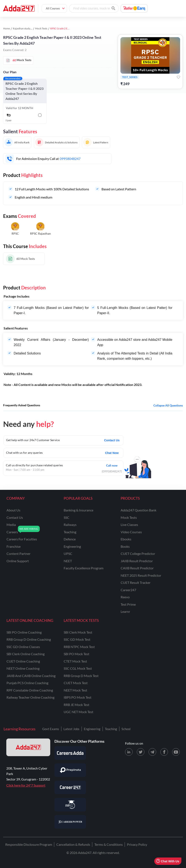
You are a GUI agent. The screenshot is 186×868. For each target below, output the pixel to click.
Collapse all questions (168, 405)
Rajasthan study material (26, 28)
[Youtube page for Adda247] (176, 752)
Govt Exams (51, 729)
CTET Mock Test (75, 661)
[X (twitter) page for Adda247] (141, 752)
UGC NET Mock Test (78, 712)
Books (125, 546)
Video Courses (131, 532)
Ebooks (126, 539)
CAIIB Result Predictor (137, 568)
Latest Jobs (71, 729)
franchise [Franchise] (14, 546)
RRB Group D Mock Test (81, 676)
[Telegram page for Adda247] (152, 752)
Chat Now (112, 453)
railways (70, 525)
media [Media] (11, 525)
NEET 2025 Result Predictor (141, 575)
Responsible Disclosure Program (29, 844)
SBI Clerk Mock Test (78, 632)
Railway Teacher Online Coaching (30, 697)
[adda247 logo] (28, 747)
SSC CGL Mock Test (78, 668)
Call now (112, 465)
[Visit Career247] (70, 787)
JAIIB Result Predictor (137, 561)
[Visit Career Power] (70, 822)
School (126, 729)
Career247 (128, 590)
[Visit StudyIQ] (70, 805)
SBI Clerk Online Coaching (26, 654)
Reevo (125, 597)
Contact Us (112, 440)
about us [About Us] (13, 510)
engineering (72, 546)
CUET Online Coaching (23, 661)
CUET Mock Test (76, 683)
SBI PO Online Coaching (24, 632)
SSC (67, 517)
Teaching (111, 729)
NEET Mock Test (75, 690)
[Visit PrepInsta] (70, 770)
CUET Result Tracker (136, 582)
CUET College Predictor (138, 554)
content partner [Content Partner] (18, 554)
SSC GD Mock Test (77, 639)
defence (70, 539)
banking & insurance (78, 510)
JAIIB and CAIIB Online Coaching (31, 676)
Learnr (125, 611)
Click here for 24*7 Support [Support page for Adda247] (26, 785)
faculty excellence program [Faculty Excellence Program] (84, 568)
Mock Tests (41, 28)
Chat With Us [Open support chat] (168, 861)
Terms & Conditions (109, 844)
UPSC (68, 554)
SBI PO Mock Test (77, 654)
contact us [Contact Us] (15, 517)
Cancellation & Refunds (73, 844)
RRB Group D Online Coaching (29, 639)
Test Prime (128, 604)
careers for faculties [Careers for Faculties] (22, 539)
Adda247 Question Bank (139, 510)
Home (7, 28)
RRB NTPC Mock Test (79, 647)
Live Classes (129, 525)
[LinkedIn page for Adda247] (129, 752)
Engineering (92, 729)
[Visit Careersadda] (70, 753)
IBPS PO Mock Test (78, 697)
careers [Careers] (12, 532)
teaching (70, 532)
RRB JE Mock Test (77, 705)
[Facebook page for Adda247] (164, 752)
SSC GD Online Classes (23, 647)
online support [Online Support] (18, 561)
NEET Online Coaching (23, 668)
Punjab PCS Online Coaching (27, 683)
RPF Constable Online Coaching (30, 690)
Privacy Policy (137, 844)
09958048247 (70, 159)
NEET (68, 561)
